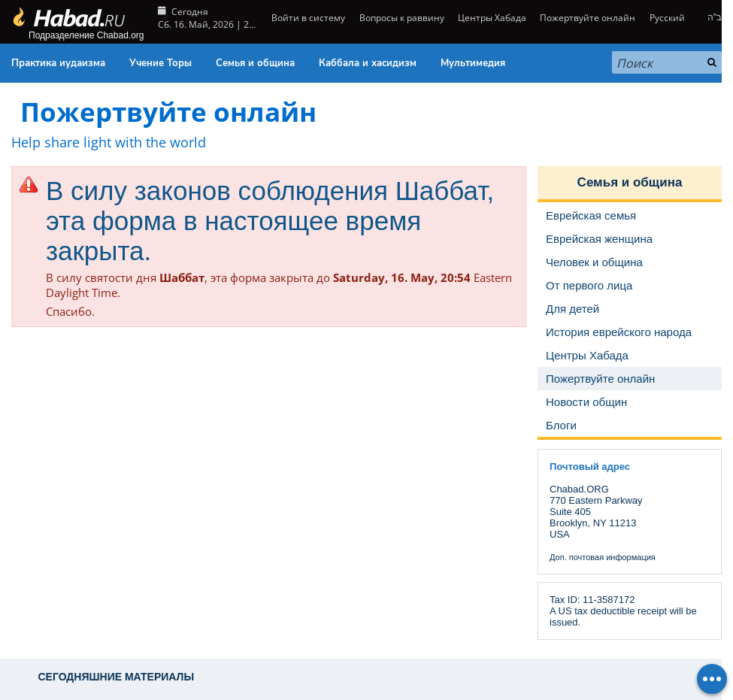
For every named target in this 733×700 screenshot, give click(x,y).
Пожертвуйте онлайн (588, 18)
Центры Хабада (492, 18)
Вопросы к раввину (402, 18)
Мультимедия (473, 63)
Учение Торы (161, 63)
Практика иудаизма (58, 63)
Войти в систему (307, 18)
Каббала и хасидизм (368, 63)
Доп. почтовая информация (603, 557)
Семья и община (255, 63)
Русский (667, 18)
